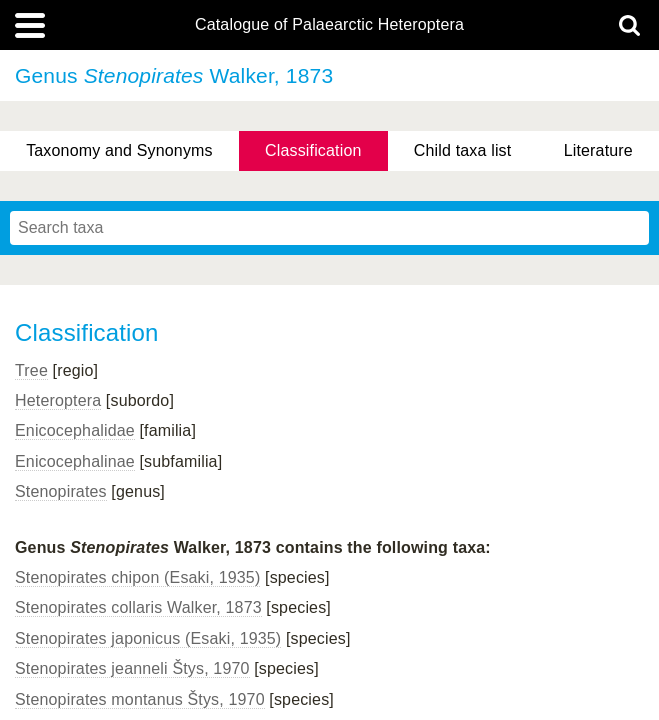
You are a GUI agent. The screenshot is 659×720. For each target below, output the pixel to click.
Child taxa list (463, 150)
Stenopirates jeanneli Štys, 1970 (132, 668)
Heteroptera (58, 400)
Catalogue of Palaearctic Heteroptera (329, 25)
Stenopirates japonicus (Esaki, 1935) (148, 638)
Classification (313, 150)
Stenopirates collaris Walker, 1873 (138, 607)
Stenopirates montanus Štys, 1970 (140, 699)
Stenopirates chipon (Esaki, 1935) (137, 577)
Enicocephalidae (75, 430)
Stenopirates (61, 491)
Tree (31, 370)
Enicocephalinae (75, 461)
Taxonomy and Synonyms (119, 150)
